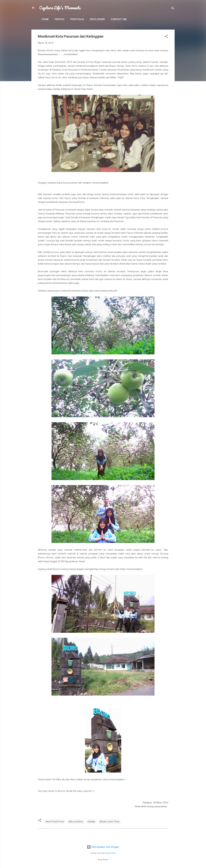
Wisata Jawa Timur (110, 822)
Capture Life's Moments (60, 8)
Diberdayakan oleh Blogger (103, 847)
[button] (166, 37)
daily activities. (76, 822)
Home (45, 19)
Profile (60, 19)
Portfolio (77, 19)
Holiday (91, 822)
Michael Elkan (110, 853)
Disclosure (97, 19)
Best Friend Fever (55, 822)
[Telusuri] (173, 9)
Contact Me (119, 19)
